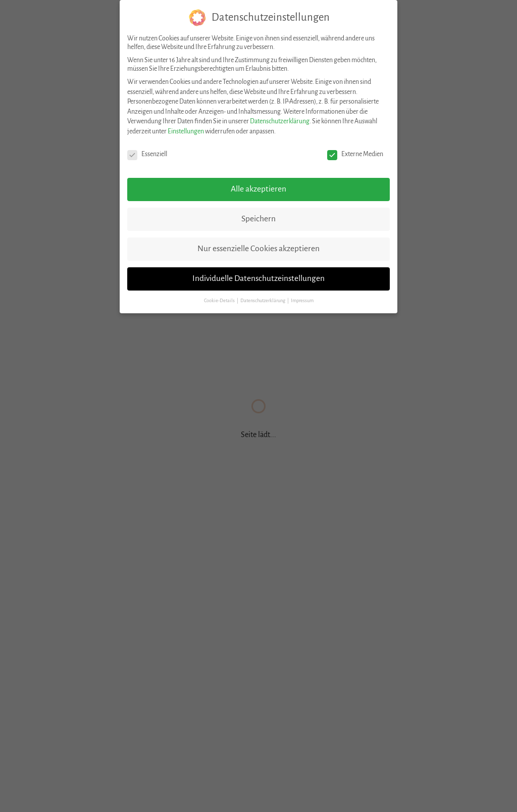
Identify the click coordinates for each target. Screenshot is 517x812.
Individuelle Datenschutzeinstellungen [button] (258, 278)
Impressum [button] (302, 301)
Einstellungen (186, 131)
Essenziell (147, 154)
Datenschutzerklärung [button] (263, 301)
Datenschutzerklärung (280, 121)
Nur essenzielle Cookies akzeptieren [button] (258, 249)
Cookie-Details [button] (220, 301)
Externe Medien (355, 154)
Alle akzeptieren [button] (258, 189)
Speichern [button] (258, 219)
